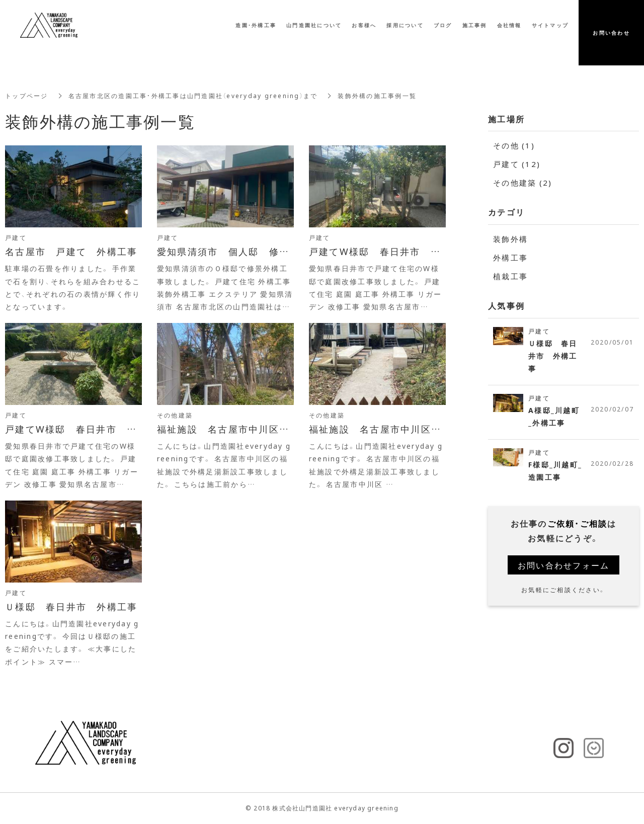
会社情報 (509, 26)
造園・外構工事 (256, 26)
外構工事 (510, 258)
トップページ (27, 96)
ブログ (443, 26)
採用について (405, 26)
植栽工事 (510, 276)
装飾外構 (510, 239)
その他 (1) (514, 145)
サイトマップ (550, 26)
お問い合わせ (611, 33)
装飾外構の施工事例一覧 (377, 96)
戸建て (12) (517, 164)
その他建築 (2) (522, 183)
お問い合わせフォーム (564, 565)
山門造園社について (314, 26)
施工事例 (475, 26)
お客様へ (364, 26)
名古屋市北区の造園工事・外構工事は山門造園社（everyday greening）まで (193, 96)
